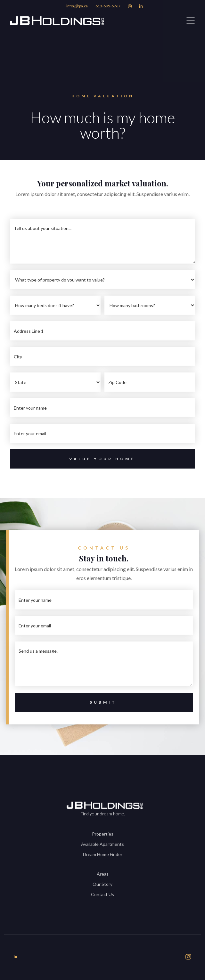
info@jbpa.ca (77, 6)
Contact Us (102, 894)
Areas (103, 874)
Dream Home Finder (103, 854)
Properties (103, 834)
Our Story (102, 884)
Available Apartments (102, 844)
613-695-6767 (108, 6)
